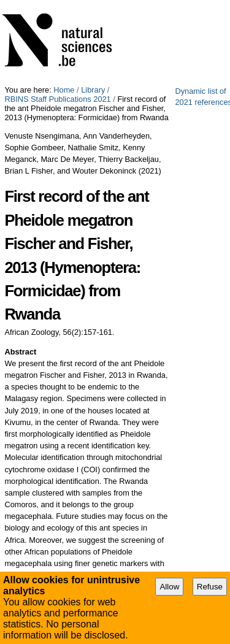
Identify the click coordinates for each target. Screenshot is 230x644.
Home (64, 90)
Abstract (20, 352)
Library (93, 90)
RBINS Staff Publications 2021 (57, 99)
